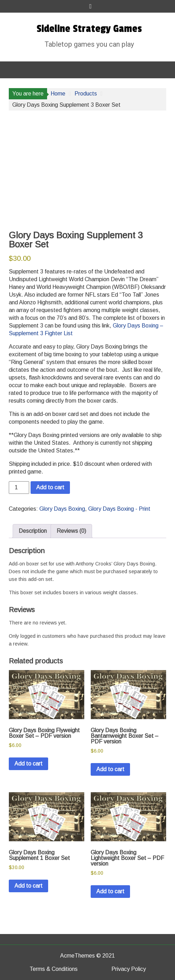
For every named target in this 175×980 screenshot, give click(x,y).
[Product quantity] (19, 488)
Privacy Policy (129, 969)
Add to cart (50, 487)
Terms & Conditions (54, 969)
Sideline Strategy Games (89, 29)
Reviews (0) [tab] (71, 531)
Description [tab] (33, 531)
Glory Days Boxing (62, 509)
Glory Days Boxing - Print (119, 509)
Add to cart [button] (28, 764)
